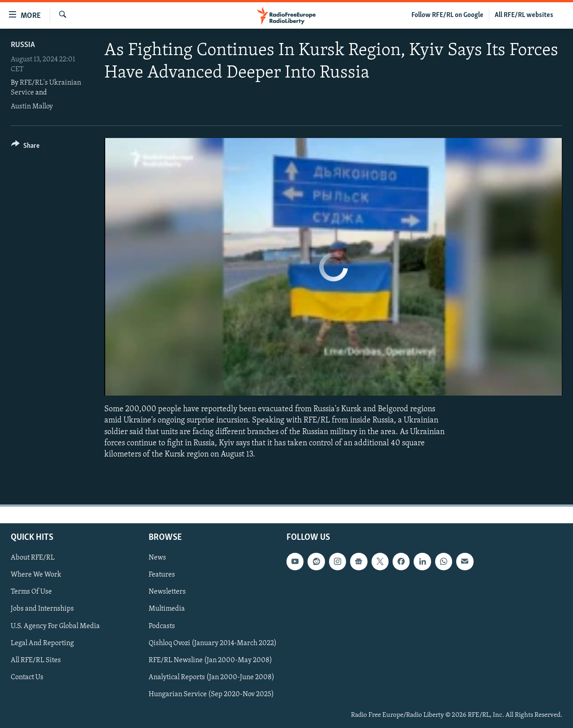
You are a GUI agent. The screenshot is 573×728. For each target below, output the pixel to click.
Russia (23, 45)
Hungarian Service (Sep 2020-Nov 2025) (211, 694)
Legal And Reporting (42, 643)
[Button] (25, 147)
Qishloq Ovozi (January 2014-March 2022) (213, 643)
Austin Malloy (32, 107)
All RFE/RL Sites (36, 660)
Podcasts (162, 626)
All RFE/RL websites (524, 15)
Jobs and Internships (42, 609)
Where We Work (36, 575)
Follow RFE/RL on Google (447, 15)
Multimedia (167, 609)
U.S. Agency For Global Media (55, 626)
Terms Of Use (31, 592)
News (157, 558)
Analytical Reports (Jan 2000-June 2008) (212, 677)
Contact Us (27, 677)
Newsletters (167, 592)
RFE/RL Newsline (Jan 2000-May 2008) (210, 660)
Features (162, 575)
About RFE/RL (33, 558)
